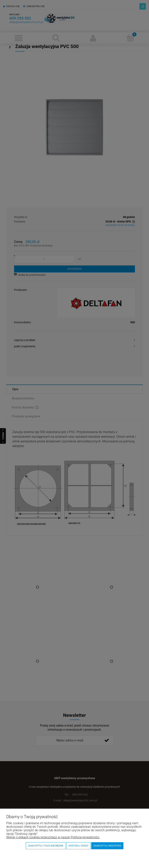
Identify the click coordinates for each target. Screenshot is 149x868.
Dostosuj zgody (78, 846)
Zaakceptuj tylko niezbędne (46, 846)
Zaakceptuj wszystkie (107, 846)
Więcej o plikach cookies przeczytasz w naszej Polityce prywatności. (53, 837)
